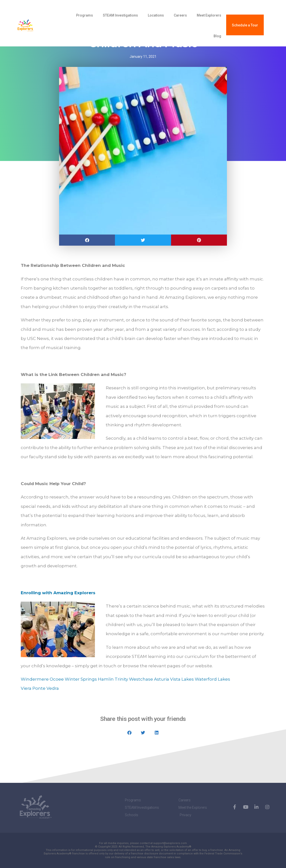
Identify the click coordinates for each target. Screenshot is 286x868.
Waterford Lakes (212, 679)
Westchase (141, 679)
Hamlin (106, 679)
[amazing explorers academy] (36, 26)
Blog (217, 36)
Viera (26, 688)
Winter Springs (81, 679)
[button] (87, 240)
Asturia (162, 679)
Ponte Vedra (46, 688)
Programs (85, 15)
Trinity (121, 679)
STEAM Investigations (120, 15)
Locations (156, 15)
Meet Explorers (209, 15)
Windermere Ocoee (42, 679)
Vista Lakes (182, 679)
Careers (180, 15)
